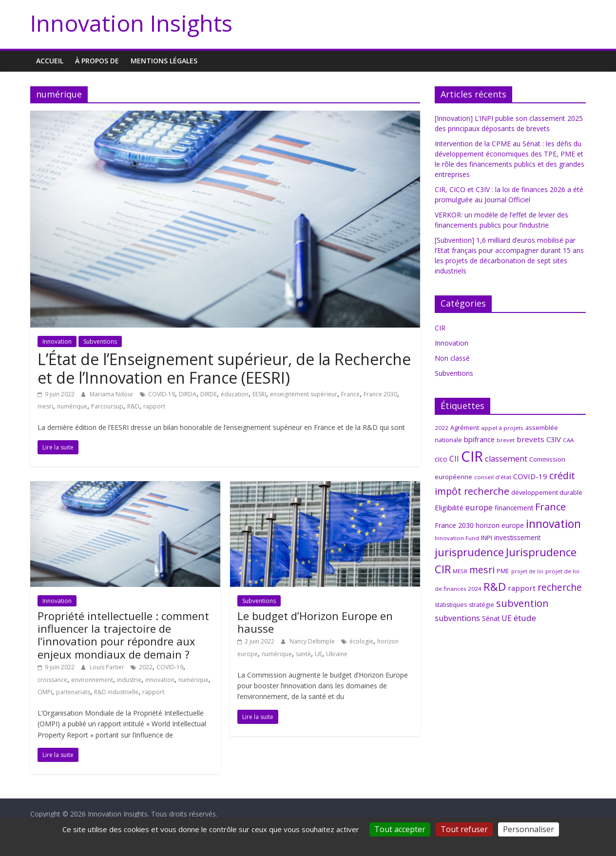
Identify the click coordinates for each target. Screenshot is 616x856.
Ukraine (337, 654)
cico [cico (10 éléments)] (441, 459)
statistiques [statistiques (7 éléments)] (451, 605)
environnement (92, 680)
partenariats (73, 692)
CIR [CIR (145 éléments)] (472, 456)
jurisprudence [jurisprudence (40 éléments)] (469, 552)
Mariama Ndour (112, 394)
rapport (154, 406)
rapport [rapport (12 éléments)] (522, 588)
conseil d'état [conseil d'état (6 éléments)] (493, 477)
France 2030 (380, 394)
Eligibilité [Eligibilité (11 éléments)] (449, 507)
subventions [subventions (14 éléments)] (457, 618)
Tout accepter (400, 829)
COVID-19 (162, 394)
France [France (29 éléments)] (550, 506)
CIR (440, 328)
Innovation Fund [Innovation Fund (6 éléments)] (457, 538)
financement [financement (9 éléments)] (514, 508)
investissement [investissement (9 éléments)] (517, 537)
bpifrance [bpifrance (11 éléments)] (479, 439)
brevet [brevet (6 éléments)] (506, 440)
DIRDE (209, 394)
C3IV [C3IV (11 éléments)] (554, 439)
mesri (45, 406)
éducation (235, 394)
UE (318, 654)
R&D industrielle (116, 692)
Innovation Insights (131, 23)
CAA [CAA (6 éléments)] (568, 440)
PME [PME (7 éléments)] (503, 571)
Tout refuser (464, 829)
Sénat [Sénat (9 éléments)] (491, 618)
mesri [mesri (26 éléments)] (482, 570)
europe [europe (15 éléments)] (479, 507)
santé (303, 654)
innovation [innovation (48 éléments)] (553, 524)
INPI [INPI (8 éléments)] (487, 538)
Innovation (57, 341)
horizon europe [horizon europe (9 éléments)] (500, 525)
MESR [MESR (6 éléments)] (460, 571)
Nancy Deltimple (313, 641)
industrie (129, 680)
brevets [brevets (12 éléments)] (530, 439)
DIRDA (188, 394)
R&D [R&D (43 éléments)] (495, 587)
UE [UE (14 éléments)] (507, 618)
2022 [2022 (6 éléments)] (442, 428)
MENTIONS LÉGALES (164, 61)
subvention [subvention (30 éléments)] (522, 603)
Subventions (100, 341)
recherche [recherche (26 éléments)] (560, 587)
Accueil (50, 61)
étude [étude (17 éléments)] (525, 618)
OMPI (45, 692)
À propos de (97, 61)
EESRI (259, 394)
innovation (160, 680)
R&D (133, 406)
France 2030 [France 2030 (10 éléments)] (454, 525)
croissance (52, 680)
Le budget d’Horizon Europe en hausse (315, 622)
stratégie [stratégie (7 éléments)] (481, 605)
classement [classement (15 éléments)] (506, 459)
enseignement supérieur (304, 394)
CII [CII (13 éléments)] (454, 459)
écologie (361, 641)
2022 (146, 667)
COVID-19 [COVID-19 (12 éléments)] (530, 476)
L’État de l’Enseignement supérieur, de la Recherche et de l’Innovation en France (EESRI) (224, 368)
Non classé (452, 358)
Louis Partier (108, 667)
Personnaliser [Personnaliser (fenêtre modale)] (529, 829)
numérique (72, 406)
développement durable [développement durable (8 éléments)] (547, 492)
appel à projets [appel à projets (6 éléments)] (502, 428)
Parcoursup (107, 406)
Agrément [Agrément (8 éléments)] (465, 428)
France (350, 394)
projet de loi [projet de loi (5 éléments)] (527, 571)
